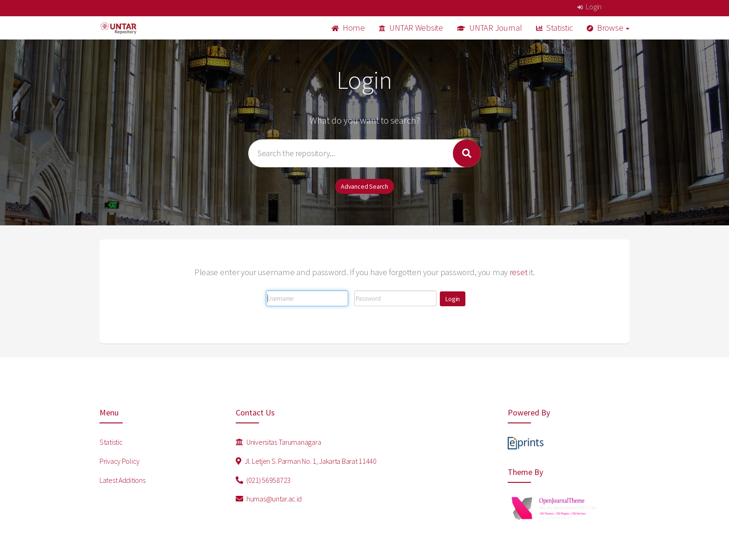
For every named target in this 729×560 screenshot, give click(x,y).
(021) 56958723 (263, 480)
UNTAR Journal (490, 28)
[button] (453, 299)
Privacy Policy (119, 461)
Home (348, 28)
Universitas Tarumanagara (278, 442)
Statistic (554, 28)
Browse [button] (608, 28)
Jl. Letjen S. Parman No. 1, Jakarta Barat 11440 (306, 461)
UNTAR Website (411, 28)
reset (519, 272)
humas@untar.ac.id (269, 499)
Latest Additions (123, 480)
